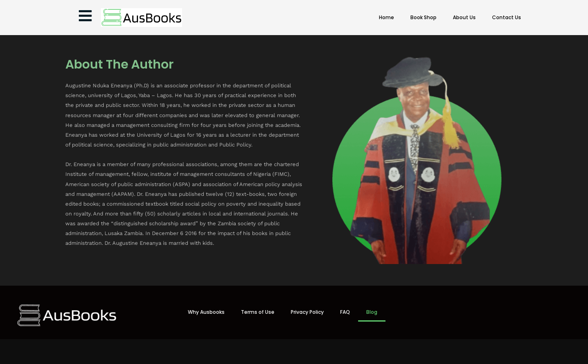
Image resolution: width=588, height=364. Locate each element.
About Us (464, 17)
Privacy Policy (307, 312)
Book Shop (423, 17)
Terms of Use (258, 312)
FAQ (345, 312)
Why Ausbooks (206, 312)
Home (386, 17)
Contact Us (507, 17)
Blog (372, 312)
